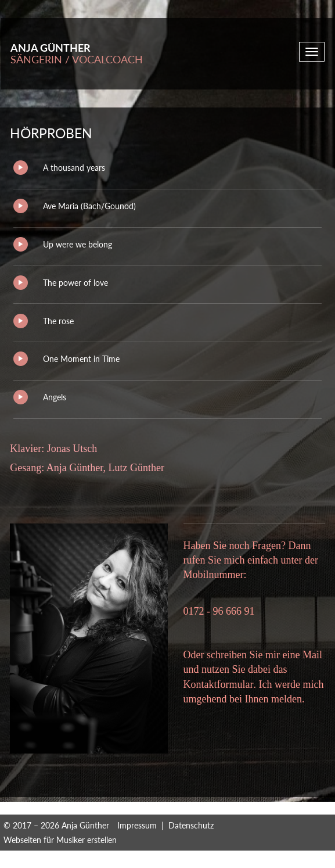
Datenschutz (191, 825)
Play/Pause (21, 168)
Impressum (137, 825)
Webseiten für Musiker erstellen (60, 840)
